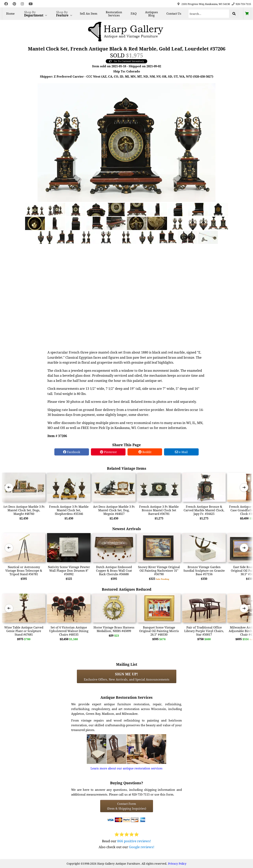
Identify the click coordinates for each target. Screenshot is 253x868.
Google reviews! (142, 847)
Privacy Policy (177, 864)
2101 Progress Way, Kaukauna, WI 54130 (206, 4)
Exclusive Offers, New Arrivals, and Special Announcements (127, 676)
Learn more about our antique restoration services (126, 768)
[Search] (209, 14)
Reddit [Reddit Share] (145, 452)
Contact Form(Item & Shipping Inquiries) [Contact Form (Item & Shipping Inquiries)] (127, 806)
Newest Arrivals (127, 529)
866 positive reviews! (134, 841)
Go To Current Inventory (126, 61)
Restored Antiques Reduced (127, 589)
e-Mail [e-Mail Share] (181, 452)
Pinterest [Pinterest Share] (108, 452)
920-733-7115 (243, 4)
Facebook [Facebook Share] (72, 452)
